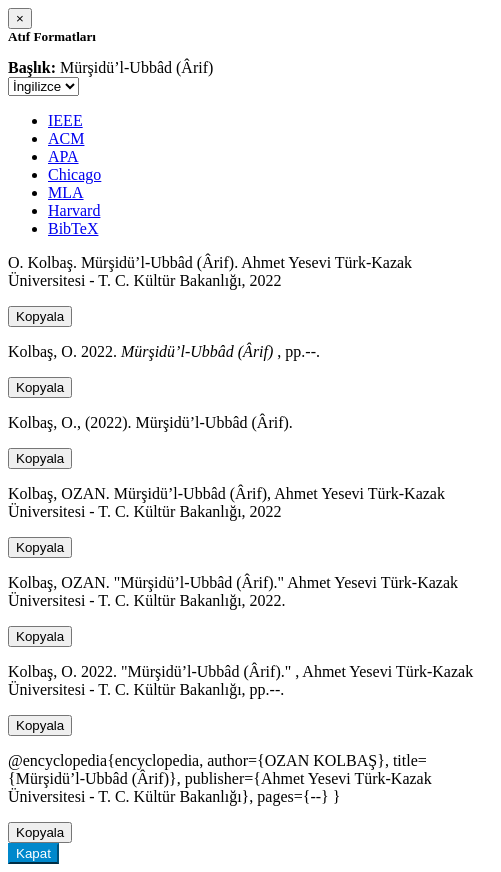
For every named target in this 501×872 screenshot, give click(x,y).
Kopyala (40, 316)
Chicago (74, 174)
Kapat (33, 853)
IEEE (65, 120)
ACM (66, 138)
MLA (66, 192)
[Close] (20, 18)
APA (63, 156)
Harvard (74, 210)
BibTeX (73, 228)
